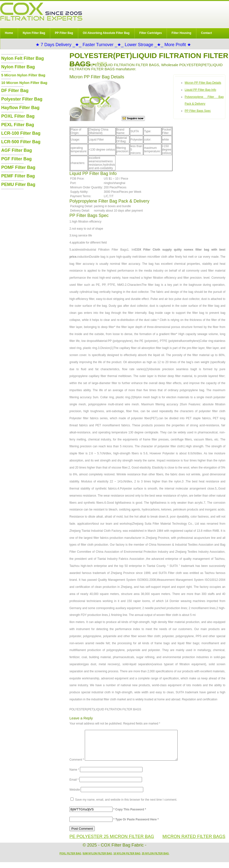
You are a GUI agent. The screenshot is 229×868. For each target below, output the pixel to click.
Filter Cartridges (151, 33)
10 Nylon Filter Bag (127, 859)
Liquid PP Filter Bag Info (200, 90)
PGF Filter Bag (16, 159)
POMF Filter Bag (18, 167)
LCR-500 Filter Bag (21, 142)
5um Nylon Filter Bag (97, 859)
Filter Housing (181, 33)
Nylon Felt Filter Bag (23, 58)
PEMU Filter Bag (18, 184)
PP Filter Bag (64, 33)
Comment (77, 766)
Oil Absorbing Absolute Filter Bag (106, 33)
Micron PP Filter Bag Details (203, 83)
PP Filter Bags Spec (198, 111)
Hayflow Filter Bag (20, 108)
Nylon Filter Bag (34, 33)
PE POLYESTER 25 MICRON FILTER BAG (112, 842)
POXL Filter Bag (18, 116)
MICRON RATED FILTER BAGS (194, 842)
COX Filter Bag (41, 12)
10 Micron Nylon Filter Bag (24, 83)
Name (74, 776)
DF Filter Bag (15, 91)
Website (75, 796)
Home (9, 33)
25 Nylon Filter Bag (155, 859)
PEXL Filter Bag (18, 125)
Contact (206, 33)
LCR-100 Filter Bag (21, 133)
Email (74, 786)
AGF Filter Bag (17, 150)
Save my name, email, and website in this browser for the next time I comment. (126, 806)
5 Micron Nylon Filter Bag (23, 75)
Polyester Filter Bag (22, 99)
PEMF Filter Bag (18, 176)
